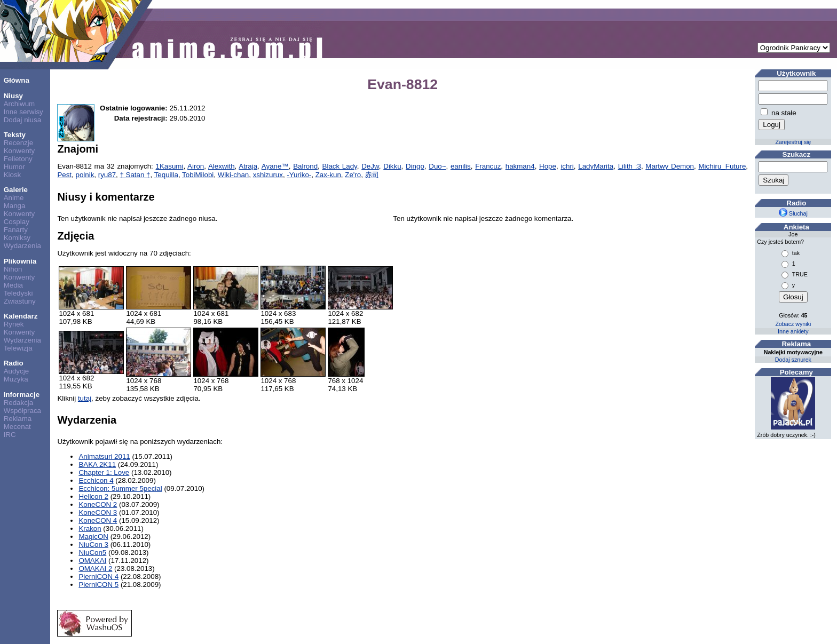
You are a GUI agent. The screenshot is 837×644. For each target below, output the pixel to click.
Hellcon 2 (93, 496)
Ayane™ (275, 166)
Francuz (488, 166)
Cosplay (17, 222)
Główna (17, 80)
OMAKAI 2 (95, 569)
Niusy (13, 96)
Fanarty (16, 230)
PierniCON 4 (98, 577)
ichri (567, 166)
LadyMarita (596, 166)
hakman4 (520, 166)
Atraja (248, 166)
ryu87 (107, 175)
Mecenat (17, 427)
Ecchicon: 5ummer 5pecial (120, 488)
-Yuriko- (299, 175)
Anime (14, 198)
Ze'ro (353, 175)
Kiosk (13, 175)
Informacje (22, 395)
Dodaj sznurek (793, 360)
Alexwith (222, 166)
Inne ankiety (793, 331)
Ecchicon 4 (96, 480)
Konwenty (19, 151)
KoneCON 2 (98, 504)
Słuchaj (793, 213)
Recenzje (19, 143)
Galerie (16, 190)
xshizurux (268, 175)
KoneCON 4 (98, 520)
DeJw (370, 166)
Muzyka (16, 379)
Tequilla (166, 175)
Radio (14, 363)
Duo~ (437, 166)
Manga (15, 206)
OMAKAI (92, 560)
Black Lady (340, 166)
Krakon (90, 528)
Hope (548, 166)
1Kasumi (170, 166)
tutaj (85, 398)
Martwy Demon (670, 166)
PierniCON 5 (98, 585)
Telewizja (18, 348)
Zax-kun (328, 175)
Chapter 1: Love (104, 472)
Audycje (16, 371)
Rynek (14, 324)
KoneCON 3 (98, 512)
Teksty (15, 135)
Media (13, 285)
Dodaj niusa (22, 120)
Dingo (415, 166)
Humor (14, 167)
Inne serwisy (23, 112)
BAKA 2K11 (97, 464)
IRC (10, 435)
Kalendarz (21, 316)
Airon (196, 166)
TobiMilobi (198, 175)
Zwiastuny (20, 301)
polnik (85, 175)
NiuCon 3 (93, 544)
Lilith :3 (630, 166)
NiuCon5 (92, 552)
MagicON (93, 536)
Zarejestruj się (793, 142)
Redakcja (19, 403)
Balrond (305, 166)
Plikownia (20, 261)
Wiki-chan (234, 175)
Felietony (18, 159)
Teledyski (18, 293)
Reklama (18, 419)
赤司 (372, 175)
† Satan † (135, 175)
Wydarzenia (22, 246)
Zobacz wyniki (793, 324)
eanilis (461, 166)
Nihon (13, 269)
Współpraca (22, 411)
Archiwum (19, 104)
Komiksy (17, 238)
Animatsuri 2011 (104, 456)
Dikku (392, 166)
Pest (64, 175)
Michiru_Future (722, 166)
